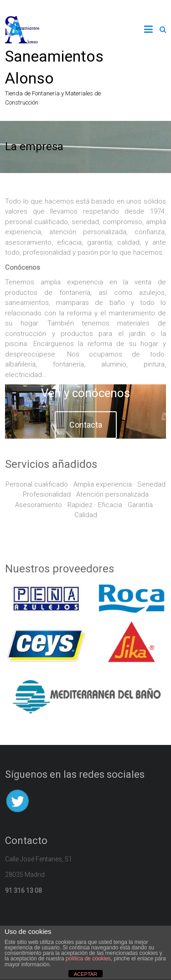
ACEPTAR (85, 974)
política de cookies (88, 959)
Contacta (86, 425)
